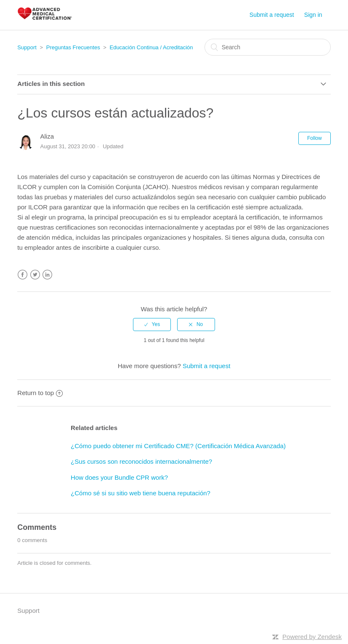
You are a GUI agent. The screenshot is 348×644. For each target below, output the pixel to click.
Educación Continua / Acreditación (151, 47)
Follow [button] (315, 138)
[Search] (268, 47)
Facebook (23, 275)
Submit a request (272, 15)
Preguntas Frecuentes (73, 47)
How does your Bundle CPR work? (119, 477)
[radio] (152, 324)
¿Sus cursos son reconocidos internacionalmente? (141, 461)
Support (27, 47)
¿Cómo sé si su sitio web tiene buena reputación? (141, 493)
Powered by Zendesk (312, 637)
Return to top (40, 393)
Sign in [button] (313, 15)
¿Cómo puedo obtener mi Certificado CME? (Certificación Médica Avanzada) (178, 446)
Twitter (35, 275)
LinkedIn (47, 275)
